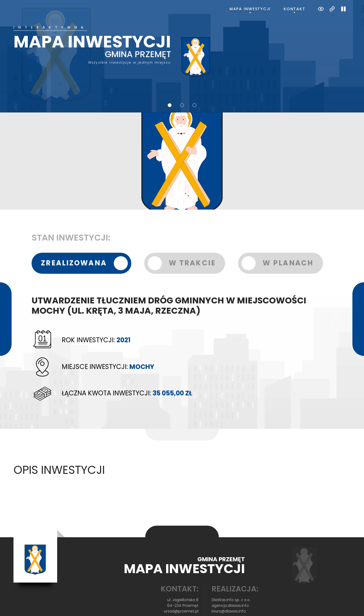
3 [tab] (194, 87)
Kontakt (294, 9)
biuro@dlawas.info (229, 593)
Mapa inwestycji (250, 9)
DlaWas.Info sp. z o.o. (231, 582)
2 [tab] (182, 87)
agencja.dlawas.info (230, 587)
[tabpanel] (182, 43)
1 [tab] (170, 87)
